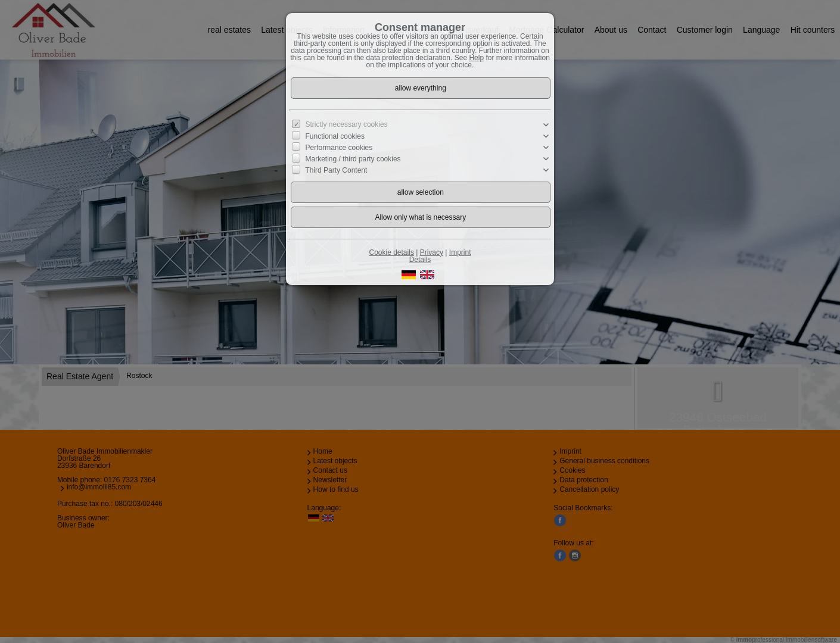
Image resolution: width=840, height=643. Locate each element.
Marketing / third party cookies (353, 159)
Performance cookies (339, 148)
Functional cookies (335, 136)
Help (476, 58)
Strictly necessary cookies (347, 124)
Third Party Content (336, 170)
